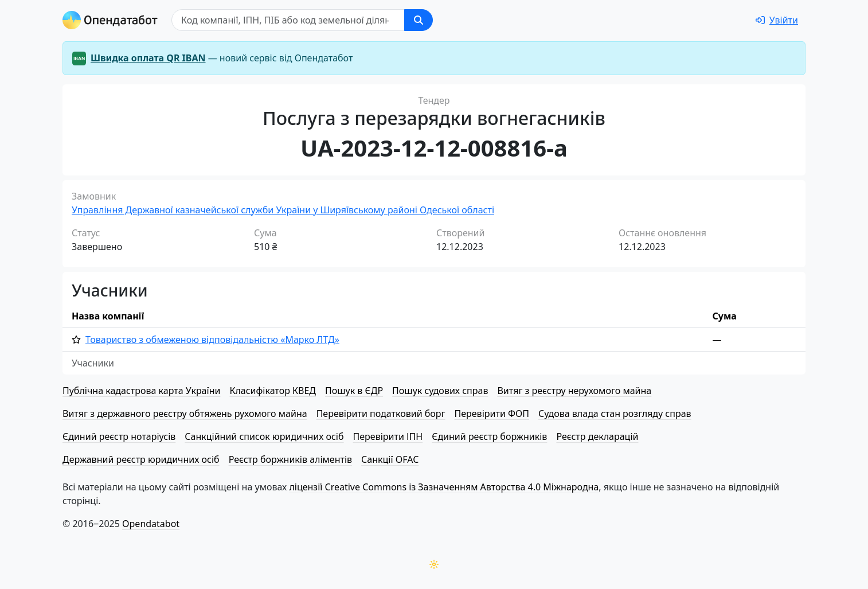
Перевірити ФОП (492, 414)
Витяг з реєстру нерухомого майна (574, 391)
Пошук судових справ (440, 391)
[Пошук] (288, 20)
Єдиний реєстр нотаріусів (119, 436)
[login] (777, 20)
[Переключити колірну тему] (434, 564)
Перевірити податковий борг (381, 414)
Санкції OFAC (390, 459)
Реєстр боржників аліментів (290, 459)
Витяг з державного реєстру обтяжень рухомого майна (185, 414)
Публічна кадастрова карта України (141, 391)
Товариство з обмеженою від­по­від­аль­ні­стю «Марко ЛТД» (212, 340)
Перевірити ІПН (388, 436)
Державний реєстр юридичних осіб (141, 459)
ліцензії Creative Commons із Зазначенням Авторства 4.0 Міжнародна (444, 487)
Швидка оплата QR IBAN (148, 58)
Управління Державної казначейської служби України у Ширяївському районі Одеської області (283, 210)
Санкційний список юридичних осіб (264, 436)
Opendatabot (151, 524)
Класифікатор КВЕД (273, 391)
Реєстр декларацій (597, 436)
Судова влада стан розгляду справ (615, 414)
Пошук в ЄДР (354, 391)
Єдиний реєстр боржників (489, 436)
